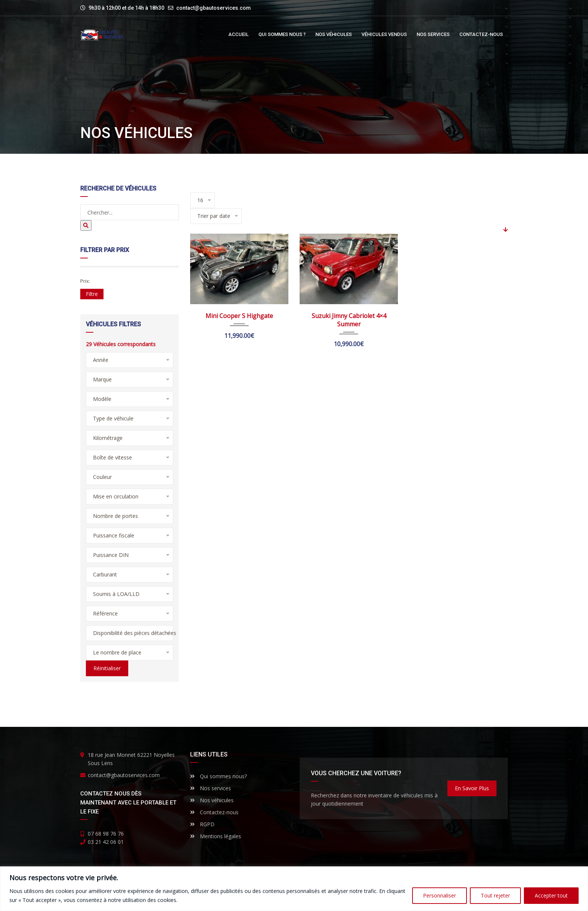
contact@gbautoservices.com (214, 8)
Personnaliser (439, 895)
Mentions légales (216, 836)
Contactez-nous (214, 812)
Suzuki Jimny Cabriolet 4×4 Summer (349, 320)
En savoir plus (472, 788)
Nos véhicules (212, 800)
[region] (294, 889)
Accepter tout (551, 895)
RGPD (202, 824)
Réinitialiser (107, 668)
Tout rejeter (495, 895)
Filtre (92, 294)
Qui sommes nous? (218, 776)
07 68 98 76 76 (106, 834)
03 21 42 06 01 (106, 842)
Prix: (85, 281)
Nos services (211, 788)
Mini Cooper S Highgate (239, 316)
